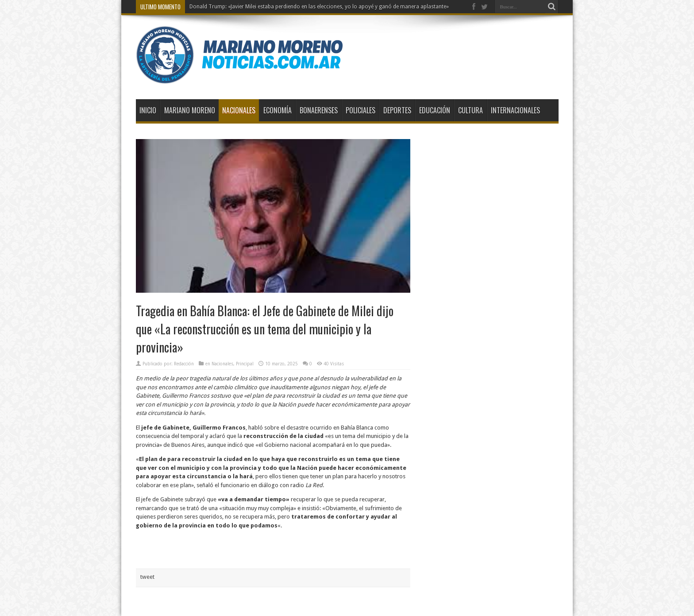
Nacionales (239, 110)
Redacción (184, 364)
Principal (245, 364)
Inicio (148, 110)
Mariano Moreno (190, 110)
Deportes (397, 110)
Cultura (470, 110)
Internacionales (515, 110)
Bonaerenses (319, 110)
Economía (278, 110)
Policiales (360, 110)
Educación (435, 110)
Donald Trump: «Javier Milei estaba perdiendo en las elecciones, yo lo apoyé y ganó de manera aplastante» (319, 7)
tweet (147, 577)
